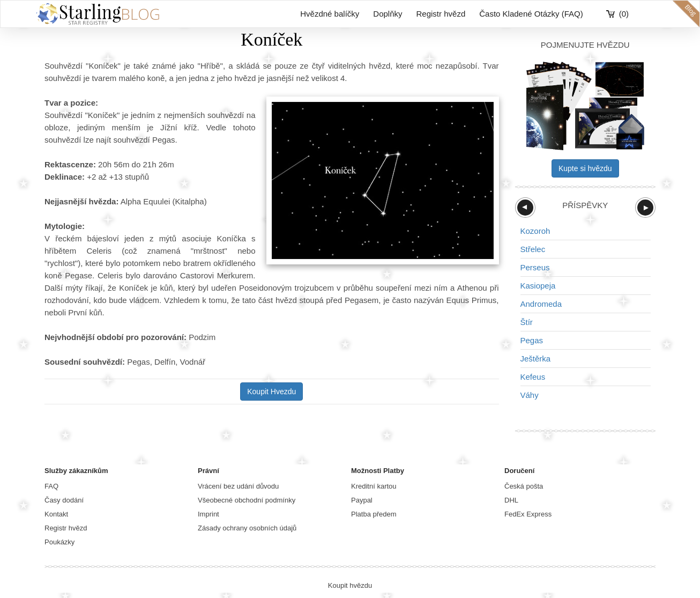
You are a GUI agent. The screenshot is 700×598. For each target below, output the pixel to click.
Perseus (535, 267)
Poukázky (59, 542)
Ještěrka (536, 359)
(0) (624, 14)
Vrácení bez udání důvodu (238, 486)
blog (686, 14)
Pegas (532, 340)
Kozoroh (535, 231)
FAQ (51, 486)
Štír (527, 322)
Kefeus (533, 377)
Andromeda (541, 304)
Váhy (530, 395)
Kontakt (56, 514)
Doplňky (388, 14)
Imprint (208, 514)
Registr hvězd (441, 14)
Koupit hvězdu (350, 585)
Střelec (533, 249)
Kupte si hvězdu (585, 168)
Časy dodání (64, 500)
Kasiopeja (538, 286)
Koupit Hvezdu (271, 392)
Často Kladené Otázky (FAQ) (531, 14)
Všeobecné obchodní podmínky (247, 500)
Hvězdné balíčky (330, 14)
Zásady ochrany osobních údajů (247, 528)
